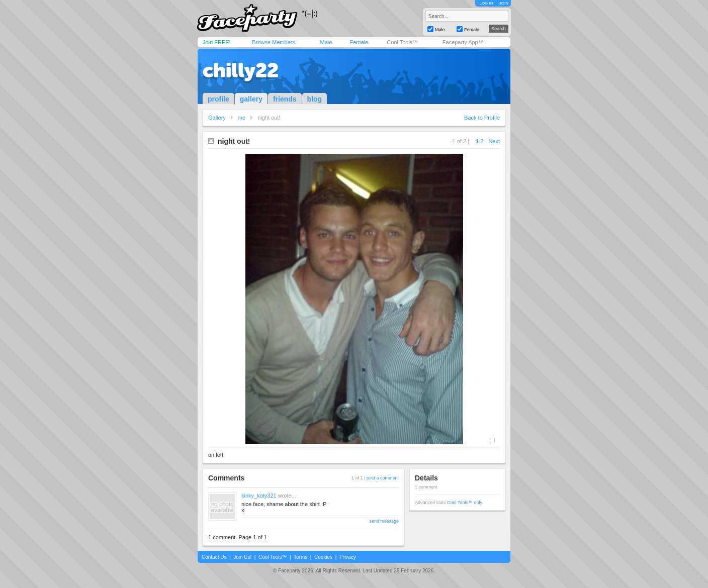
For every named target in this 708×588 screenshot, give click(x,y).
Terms (300, 557)
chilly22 (241, 70)
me (242, 118)
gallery (251, 99)
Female (359, 42)
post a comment (383, 478)
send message (384, 521)
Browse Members (274, 42)
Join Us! (242, 557)
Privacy (348, 557)
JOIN (504, 3)
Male (326, 42)
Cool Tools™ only (465, 503)
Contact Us (214, 557)
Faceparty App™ (463, 42)
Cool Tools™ (402, 42)
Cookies (323, 557)
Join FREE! (217, 42)
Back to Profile (482, 118)
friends (285, 99)
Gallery (217, 118)
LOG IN (486, 3)
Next (494, 141)
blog (315, 99)
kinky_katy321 (259, 496)
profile (218, 99)
